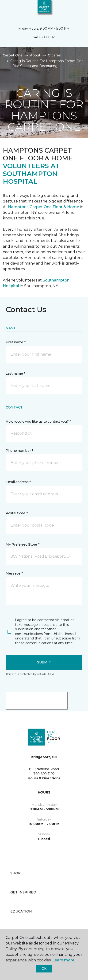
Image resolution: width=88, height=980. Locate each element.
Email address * (18, 482)
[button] (70, 9)
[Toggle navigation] (7, 9)
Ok (44, 968)
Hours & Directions (44, 778)
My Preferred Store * (22, 544)
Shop (15, 873)
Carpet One (13, 55)
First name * (16, 342)
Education (21, 911)
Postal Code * (17, 513)
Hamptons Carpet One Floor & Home (44, 207)
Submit (44, 662)
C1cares (54, 55)
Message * (14, 573)
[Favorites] (76, 9)
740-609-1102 (44, 37)
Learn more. (64, 960)
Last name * (15, 373)
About (35, 55)
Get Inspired (23, 892)
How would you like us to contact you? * (38, 421)
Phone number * (19, 451)
